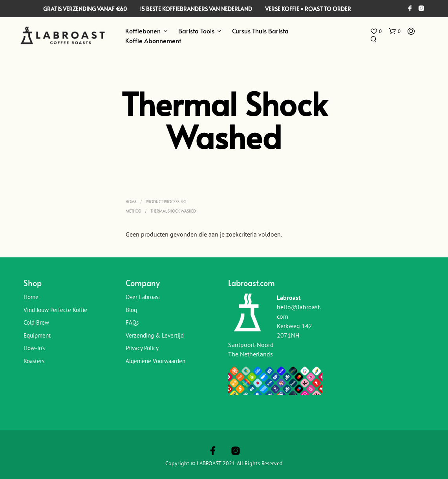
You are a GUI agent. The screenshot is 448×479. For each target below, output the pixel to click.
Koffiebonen (143, 31)
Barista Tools (196, 31)
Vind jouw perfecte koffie (55, 310)
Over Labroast (143, 297)
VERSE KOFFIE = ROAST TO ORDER (308, 9)
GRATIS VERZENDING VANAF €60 (85, 9)
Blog (131, 310)
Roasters (34, 361)
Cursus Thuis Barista (260, 31)
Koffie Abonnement (153, 40)
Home (131, 202)
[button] (376, 31)
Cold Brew (36, 322)
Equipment (37, 335)
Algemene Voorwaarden (155, 361)
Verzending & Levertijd (155, 335)
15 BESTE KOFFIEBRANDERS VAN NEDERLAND (196, 9)
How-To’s (34, 348)
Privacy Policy (142, 348)
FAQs (132, 322)
